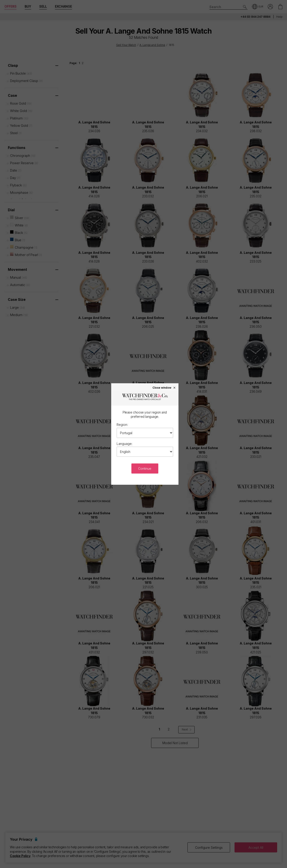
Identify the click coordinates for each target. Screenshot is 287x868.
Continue (145, 468)
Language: (124, 444)
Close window (164, 388)
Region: (122, 425)
